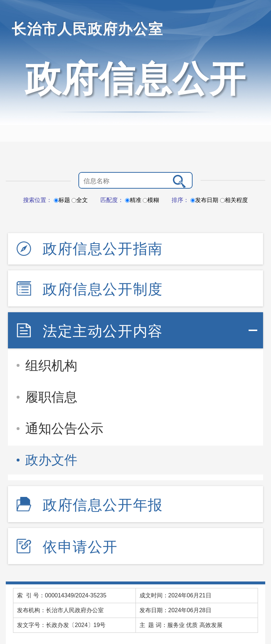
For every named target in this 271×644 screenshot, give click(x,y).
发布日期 (204, 200)
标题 (62, 200)
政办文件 (51, 460)
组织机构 (51, 366)
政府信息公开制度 (103, 289)
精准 (133, 200)
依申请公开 (80, 547)
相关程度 (234, 200)
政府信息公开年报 (103, 505)
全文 (80, 200)
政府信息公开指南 (103, 249)
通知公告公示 (64, 428)
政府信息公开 (135, 79)
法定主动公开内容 (103, 331)
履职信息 (51, 397)
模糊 (151, 200)
